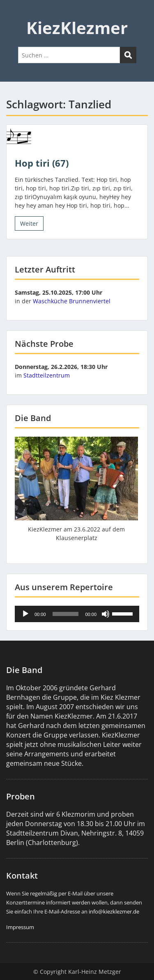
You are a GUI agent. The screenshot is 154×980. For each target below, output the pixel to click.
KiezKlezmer (77, 28)
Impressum (20, 927)
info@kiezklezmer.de (114, 911)
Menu (15, 14)
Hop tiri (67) (42, 163)
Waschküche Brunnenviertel (72, 301)
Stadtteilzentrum (47, 375)
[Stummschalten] (106, 614)
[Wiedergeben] (25, 614)
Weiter (29, 223)
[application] (77, 614)
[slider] (66, 614)
